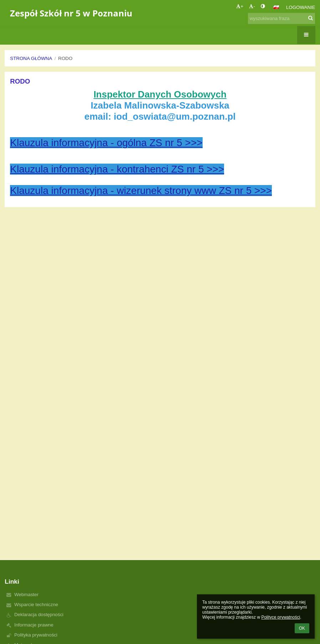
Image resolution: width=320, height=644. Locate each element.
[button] (276, 7)
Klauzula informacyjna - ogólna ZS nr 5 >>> (106, 143)
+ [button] (240, 6)
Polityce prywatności (281, 617)
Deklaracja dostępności (39, 615)
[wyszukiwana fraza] (281, 18)
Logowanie (301, 7)
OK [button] (302, 628)
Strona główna (31, 58)
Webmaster (26, 595)
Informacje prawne (34, 625)
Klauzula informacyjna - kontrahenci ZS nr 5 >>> (117, 169)
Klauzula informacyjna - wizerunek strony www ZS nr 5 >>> (141, 191)
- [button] (252, 6)
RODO (65, 58)
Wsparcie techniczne (36, 605)
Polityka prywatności (36, 635)
